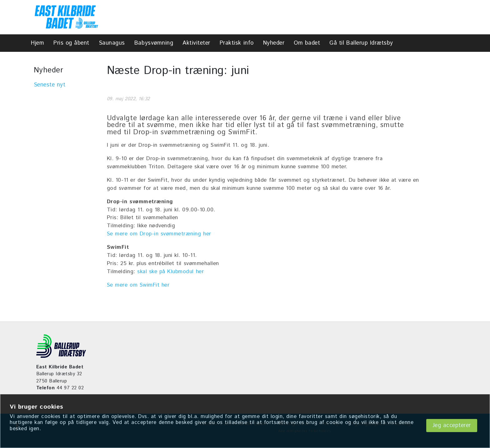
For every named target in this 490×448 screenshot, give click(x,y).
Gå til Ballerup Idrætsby (361, 43)
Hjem (37, 43)
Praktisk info (237, 43)
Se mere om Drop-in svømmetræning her (159, 234)
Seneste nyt (50, 85)
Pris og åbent (71, 43)
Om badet (307, 43)
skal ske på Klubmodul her (170, 272)
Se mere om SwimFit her (138, 285)
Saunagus (112, 43)
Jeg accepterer (452, 426)
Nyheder (274, 43)
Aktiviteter (196, 43)
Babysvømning (154, 43)
